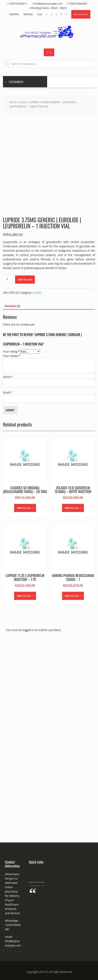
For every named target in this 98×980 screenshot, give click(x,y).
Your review (12, 356)
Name (8, 377)
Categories (14, 82)
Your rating (11, 351)
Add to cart (25, 279)
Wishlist (14, 14)
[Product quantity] (9, 279)
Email (8, 392)
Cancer (23, 102)
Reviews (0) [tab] (12, 306)
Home (13, 102)
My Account (81, 14)
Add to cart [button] (24, 508)
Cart (40, 14)
